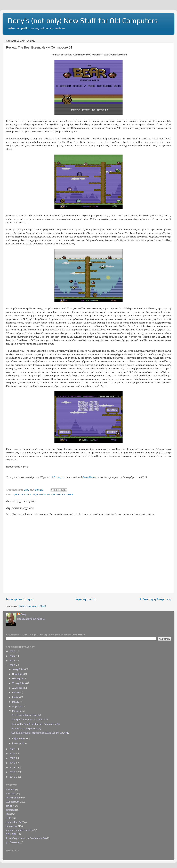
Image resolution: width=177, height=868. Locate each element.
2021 (13, 753)
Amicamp (11, 794)
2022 (13, 749)
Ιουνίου (16, 697)
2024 (13, 661)
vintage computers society (19, 830)
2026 (13, 651)
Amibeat (10, 789)
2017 (13, 772)
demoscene (12, 826)
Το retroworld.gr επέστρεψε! (26, 715)
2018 (13, 767)
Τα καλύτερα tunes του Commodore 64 (26, 838)
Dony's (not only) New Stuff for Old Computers (83, 21)
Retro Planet (89, 477)
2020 (13, 758)
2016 (13, 777)
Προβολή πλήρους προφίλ (31, 619)
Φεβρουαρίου (20, 738)
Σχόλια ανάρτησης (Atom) (32, 606)
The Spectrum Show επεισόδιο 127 (30, 719)
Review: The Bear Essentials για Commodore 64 (36, 724)
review (70, 494)
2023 (13, 665)
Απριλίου (17, 706)
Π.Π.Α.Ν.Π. (11, 834)
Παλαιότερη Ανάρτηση (155, 599)
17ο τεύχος (58, 477)
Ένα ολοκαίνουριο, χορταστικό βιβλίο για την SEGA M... (41, 733)
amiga (9, 806)
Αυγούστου (18, 688)
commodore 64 (28, 494)
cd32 (9, 818)
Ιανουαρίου (18, 743)
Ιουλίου (16, 692)
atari (8, 814)
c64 (17, 494)
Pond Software (44, 494)
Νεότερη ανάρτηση (20, 599)
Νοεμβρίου (18, 674)
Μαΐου (16, 702)
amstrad (10, 810)
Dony (23, 614)
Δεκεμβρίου (19, 669)
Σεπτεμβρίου (19, 683)
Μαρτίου (17, 711)
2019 (13, 763)
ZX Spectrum (13, 802)
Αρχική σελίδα (86, 599)
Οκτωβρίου (18, 679)
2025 (13, 656)
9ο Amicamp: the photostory (26, 728)
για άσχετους (13, 842)
